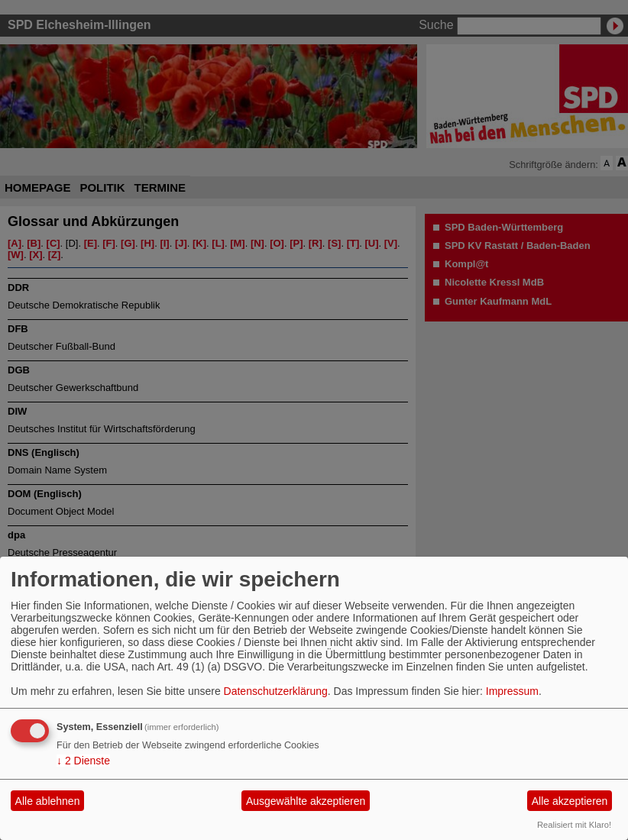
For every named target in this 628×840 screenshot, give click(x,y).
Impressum (512, 691)
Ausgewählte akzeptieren (306, 801)
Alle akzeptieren (570, 801)
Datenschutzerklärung (276, 691)
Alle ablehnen (48, 801)
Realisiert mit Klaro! (574, 825)
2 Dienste (83, 761)
